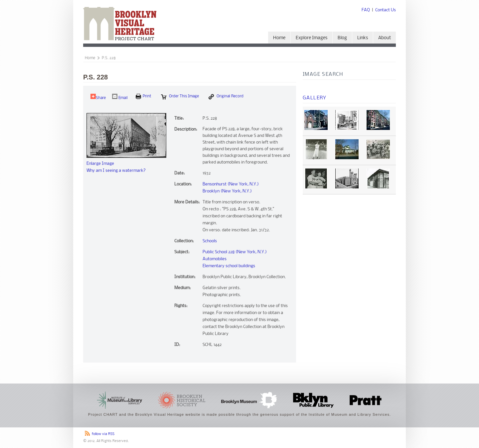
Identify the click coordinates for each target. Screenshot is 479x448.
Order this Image (180, 97)
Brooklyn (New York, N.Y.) (227, 191)
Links (363, 38)
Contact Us (386, 10)
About (385, 38)
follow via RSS (103, 434)
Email (120, 97)
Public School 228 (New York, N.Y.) (235, 252)
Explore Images (312, 38)
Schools (210, 241)
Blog (342, 38)
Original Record (226, 97)
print (144, 96)
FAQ (366, 10)
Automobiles (215, 259)
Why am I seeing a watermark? (116, 171)
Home (279, 38)
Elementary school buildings (229, 266)
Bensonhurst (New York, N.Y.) (231, 184)
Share (98, 97)
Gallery (315, 98)
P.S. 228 (109, 58)
